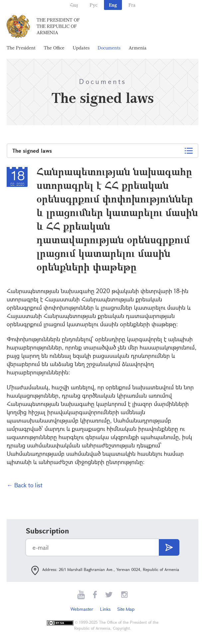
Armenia (138, 48)
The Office (54, 48)
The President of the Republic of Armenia (58, 26)
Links (105, 609)
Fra (132, 5)
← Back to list (25, 485)
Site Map (126, 609)
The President (21, 48)
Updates (81, 48)
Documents (109, 48)
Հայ (74, 5)
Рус (94, 5)
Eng (113, 5)
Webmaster (82, 609)
